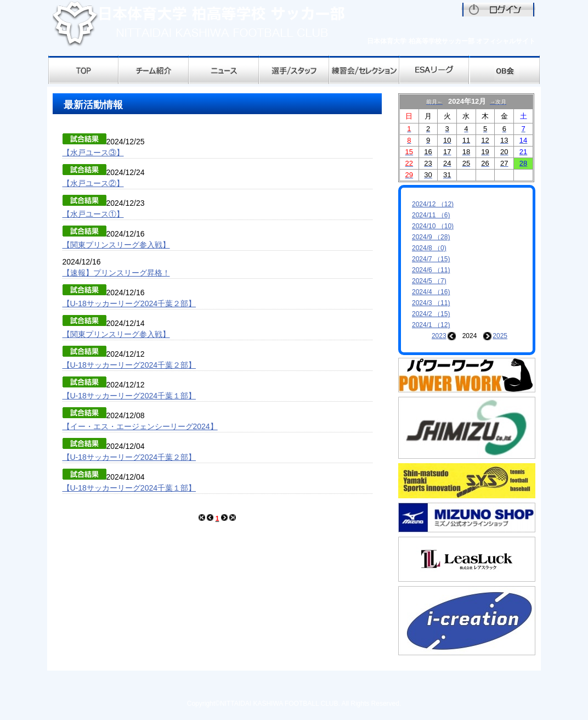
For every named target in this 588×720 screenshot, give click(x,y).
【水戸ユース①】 (93, 214)
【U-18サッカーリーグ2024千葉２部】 (129, 303)
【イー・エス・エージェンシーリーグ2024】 (140, 426)
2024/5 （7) (429, 281)
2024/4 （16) (431, 292)
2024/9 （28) (431, 237)
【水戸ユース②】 (93, 183)
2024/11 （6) (431, 215)
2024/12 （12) (433, 204)
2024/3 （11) (431, 303)
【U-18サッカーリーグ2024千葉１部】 (129, 396)
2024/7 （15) (431, 259)
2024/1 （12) (431, 325)
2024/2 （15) (431, 314)
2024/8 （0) (429, 248)
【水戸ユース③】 (93, 153)
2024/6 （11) (431, 270)
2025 (500, 336)
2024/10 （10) (433, 226)
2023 (439, 336)
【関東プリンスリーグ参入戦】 (116, 245)
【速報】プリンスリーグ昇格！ (116, 273)
